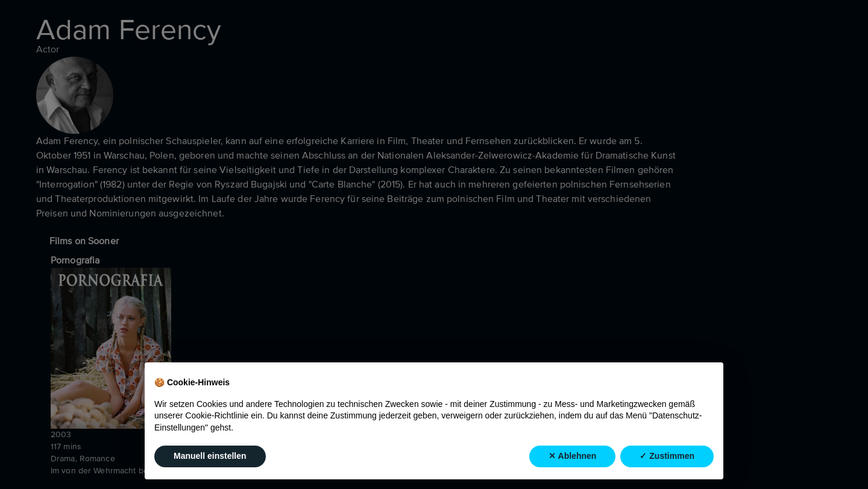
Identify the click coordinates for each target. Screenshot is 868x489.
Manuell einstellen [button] (210, 456)
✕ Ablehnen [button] (572, 456)
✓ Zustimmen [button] (667, 456)
